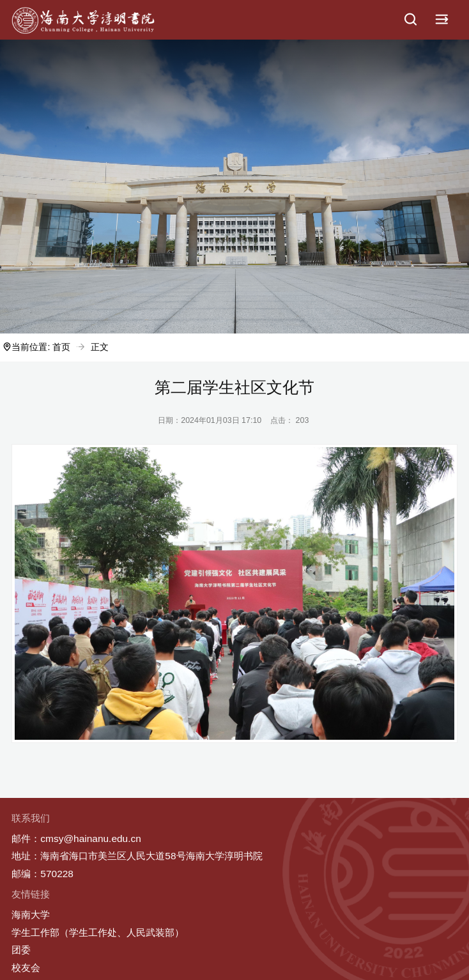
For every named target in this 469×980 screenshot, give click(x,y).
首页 (61, 347)
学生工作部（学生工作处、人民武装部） (98, 932)
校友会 (26, 968)
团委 (21, 950)
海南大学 (31, 915)
